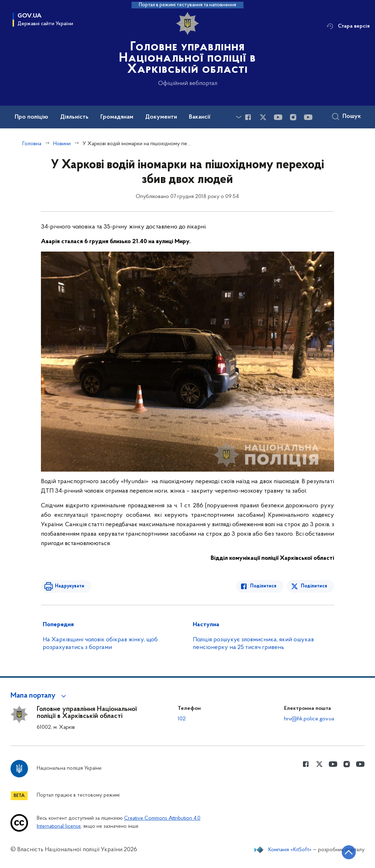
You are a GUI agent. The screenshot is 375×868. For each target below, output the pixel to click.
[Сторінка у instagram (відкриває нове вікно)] (293, 117)
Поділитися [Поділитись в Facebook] (263, 586)
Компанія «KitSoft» (290, 850)
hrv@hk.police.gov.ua (309, 719)
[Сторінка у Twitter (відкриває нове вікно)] (263, 117)
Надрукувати (70, 586)
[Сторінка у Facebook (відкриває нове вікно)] (248, 117)
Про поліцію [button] (31, 117)
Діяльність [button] (74, 117)
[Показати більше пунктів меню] (239, 117)
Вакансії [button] (200, 117)
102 (182, 719)
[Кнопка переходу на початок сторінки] (349, 852)
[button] (39, 696)
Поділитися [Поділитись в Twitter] (314, 586)
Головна (32, 144)
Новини (62, 144)
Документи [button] (161, 117)
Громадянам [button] (117, 117)
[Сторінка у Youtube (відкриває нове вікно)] (278, 117)
